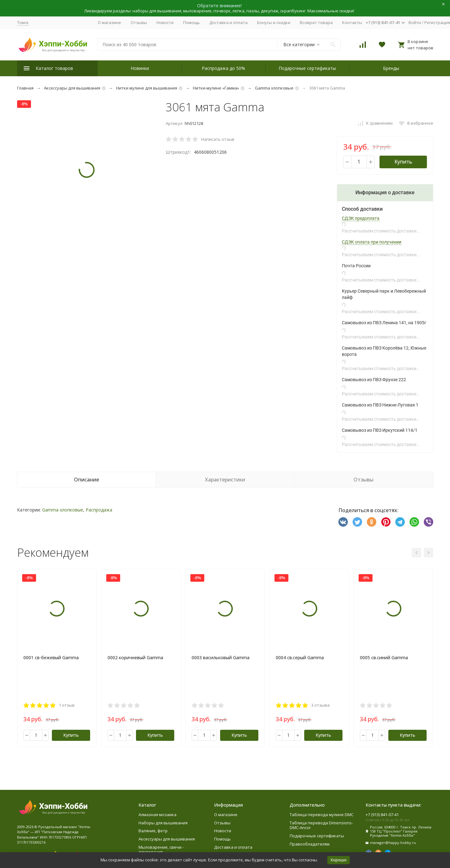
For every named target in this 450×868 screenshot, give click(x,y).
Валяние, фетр (153, 831)
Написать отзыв (218, 139)
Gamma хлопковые (274, 88)
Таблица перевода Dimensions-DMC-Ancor (321, 825)
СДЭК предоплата (361, 218)
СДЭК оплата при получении (372, 242)
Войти (415, 22)
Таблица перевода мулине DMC (322, 815)
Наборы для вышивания (163, 823)
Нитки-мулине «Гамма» (216, 88)
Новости (165, 22)
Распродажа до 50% (223, 68)
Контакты (352, 22)
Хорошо (339, 860)
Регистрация (437, 22)
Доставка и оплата (228, 22)
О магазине (109, 22)
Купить (403, 162)
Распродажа (99, 510)
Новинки (140, 68)
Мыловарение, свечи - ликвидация (161, 850)
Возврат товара (316, 22)
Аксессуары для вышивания (72, 88)
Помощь (191, 22)
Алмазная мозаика (157, 815)
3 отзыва (320, 705)
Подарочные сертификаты (307, 68)
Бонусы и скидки (274, 22)
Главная (25, 88)
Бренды (391, 68)
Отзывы (139, 22)
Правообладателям (310, 844)
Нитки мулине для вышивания (147, 88)
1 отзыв (67, 705)
